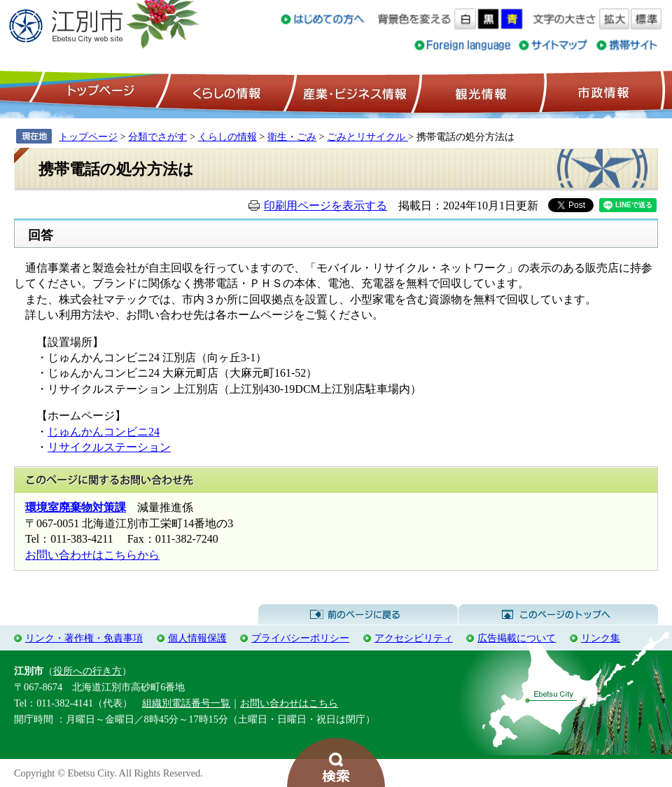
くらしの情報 (225, 92)
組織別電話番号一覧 (186, 703)
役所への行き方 (87, 671)
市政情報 (602, 92)
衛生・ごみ (292, 137)
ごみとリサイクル (367, 137)
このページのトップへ (558, 615)
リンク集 (601, 638)
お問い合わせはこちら (289, 703)
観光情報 (479, 92)
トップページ (99, 92)
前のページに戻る (358, 615)
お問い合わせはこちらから (92, 555)
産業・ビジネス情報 (352, 92)
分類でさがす (157, 137)
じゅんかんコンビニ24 (104, 432)
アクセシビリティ (414, 638)
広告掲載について (517, 638)
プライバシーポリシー (300, 638)
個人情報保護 (197, 638)
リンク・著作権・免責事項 (84, 638)
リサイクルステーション (109, 447)
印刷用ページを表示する (325, 206)
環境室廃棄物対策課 (76, 507)
